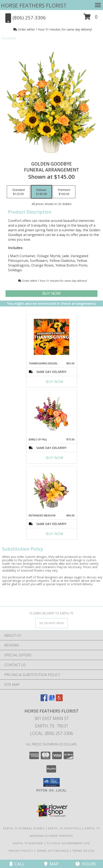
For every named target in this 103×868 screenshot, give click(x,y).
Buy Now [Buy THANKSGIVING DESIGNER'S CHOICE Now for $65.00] (55, 382)
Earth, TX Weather (28, 843)
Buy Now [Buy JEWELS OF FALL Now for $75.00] (55, 458)
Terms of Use (83, 851)
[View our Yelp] (59, 700)
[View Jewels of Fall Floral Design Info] (51, 413)
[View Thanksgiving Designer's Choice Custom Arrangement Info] (51, 337)
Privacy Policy (21, 851)
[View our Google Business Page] (52, 700)
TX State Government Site (68, 843)
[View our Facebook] (44, 700)
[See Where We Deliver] (52, 623)
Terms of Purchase (53, 851)
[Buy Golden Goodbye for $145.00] (51, 294)
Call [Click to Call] (17, 864)
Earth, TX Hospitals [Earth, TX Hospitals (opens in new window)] (65, 828)
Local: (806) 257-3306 (52, 733)
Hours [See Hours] (86, 864)
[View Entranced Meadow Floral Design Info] (52, 489)
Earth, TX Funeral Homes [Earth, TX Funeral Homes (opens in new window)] (24, 828)
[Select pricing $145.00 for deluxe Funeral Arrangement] (41, 192)
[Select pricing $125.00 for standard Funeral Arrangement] (18, 192)
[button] (91, 18)
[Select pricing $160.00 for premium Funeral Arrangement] (64, 192)
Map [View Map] (51, 864)
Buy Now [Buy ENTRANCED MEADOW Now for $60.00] (55, 534)
